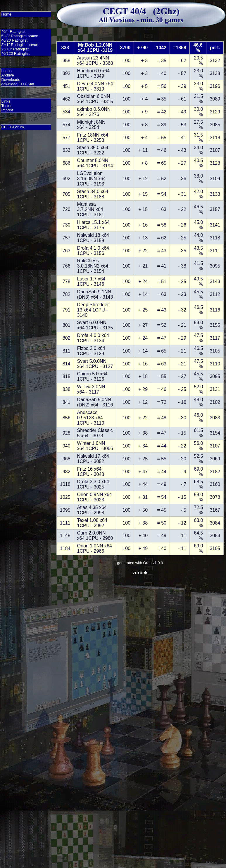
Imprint (7, 110)
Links (6, 101)
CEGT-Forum (12, 127)
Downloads (11, 80)
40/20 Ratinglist (14, 40)
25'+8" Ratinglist (15, 49)
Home (6, 14)
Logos (6, 71)
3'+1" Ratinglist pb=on (20, 45)
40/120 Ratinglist (15, 53)
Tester (6, 106)
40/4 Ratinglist (13, 32)
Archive (7, 75)
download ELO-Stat (18, 84)
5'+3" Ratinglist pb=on (20, 36)
